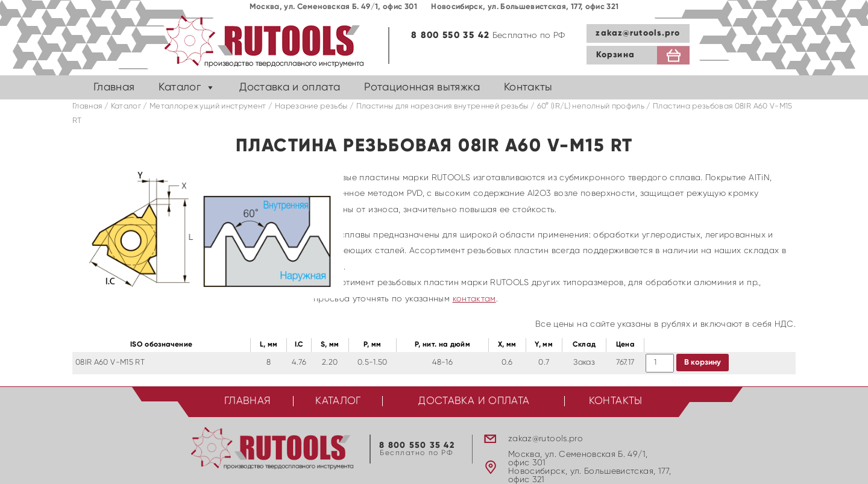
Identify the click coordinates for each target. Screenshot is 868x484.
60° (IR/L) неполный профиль (591, 106)
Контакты (528, 87)
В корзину (703, 363)
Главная (114, 87)
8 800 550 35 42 (450, 35)
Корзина (615, 55)
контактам (474, 299)
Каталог (179, 87)
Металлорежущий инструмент (208, 106)
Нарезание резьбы (311, 106)
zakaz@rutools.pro (638, 33)
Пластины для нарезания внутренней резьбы (442, 106)
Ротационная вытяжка (422, 87)
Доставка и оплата (290, 87)
